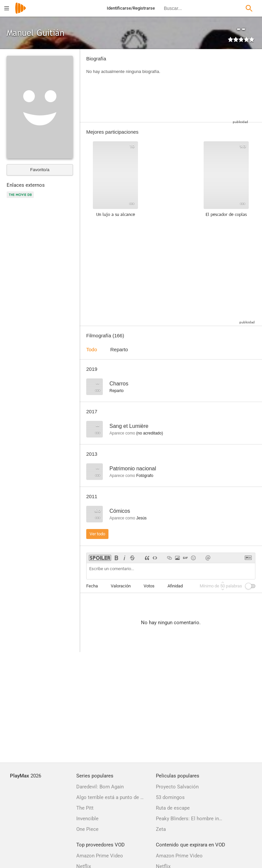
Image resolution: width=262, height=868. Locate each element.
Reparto (119, 349)
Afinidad (175, 586)
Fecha (92, 586)
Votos (149, 586)
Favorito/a (40, 170)
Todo (92, 349)
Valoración (121, 586)
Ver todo (97, 534)
